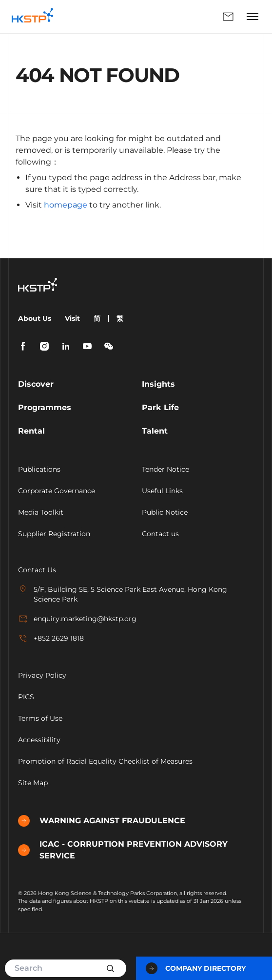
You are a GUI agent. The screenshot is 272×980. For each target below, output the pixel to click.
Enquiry (228, 17)
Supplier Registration (54, 534)
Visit (72, 318)
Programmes (45, 407)
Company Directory (196, 968)
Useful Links (162, 491)
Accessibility (39, 740)
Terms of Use (40, 718)
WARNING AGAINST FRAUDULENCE (102, 821)
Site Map (33, 783)
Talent (155, 431)
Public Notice (165, 512)
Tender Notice (165, 469)
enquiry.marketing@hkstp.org (77, 619)
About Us (35, 318)
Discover (36, 384)
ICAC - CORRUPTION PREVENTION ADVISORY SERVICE (123, 850)
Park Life (160, 407)
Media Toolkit (41, 512)
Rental (31, 431)
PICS (26, 697)
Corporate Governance (57, 491)
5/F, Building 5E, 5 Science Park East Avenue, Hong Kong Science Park (123, 594)
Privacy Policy (42, 675)
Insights (158, 384)
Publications (39, 469)
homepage (66, 205)
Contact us (160, 534)
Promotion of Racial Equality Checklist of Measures (105, 761)
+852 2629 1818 (51, 638)
